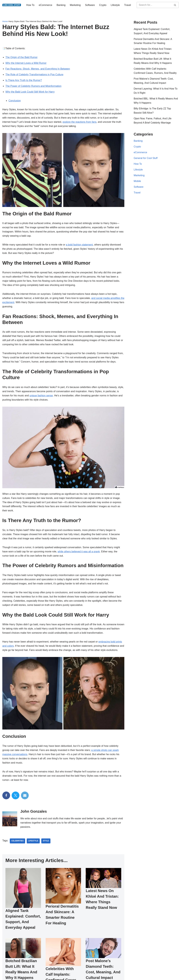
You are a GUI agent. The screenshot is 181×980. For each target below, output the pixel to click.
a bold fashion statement (80, 246)
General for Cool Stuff (146, 160)
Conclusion (15, 102)
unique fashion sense (44, 398)
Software (90, 3)
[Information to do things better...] (12, 5)
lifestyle (33, 845)
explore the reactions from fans (80, 123)
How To (30, 3)
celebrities (17, 845)
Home (5, 22)
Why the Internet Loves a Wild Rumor (26, 64)
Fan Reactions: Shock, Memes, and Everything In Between (38, 70)
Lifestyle (116, 3)
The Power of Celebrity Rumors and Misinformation (34, 87)
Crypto (103, 3)
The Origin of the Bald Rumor (22, 58)
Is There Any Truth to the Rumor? (24, 81)
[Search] (154, 5)
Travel (30, 8)
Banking (61, 3)
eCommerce (46, 3)
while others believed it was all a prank (79, 554)
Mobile (137, 183)
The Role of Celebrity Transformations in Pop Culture (35, 76)
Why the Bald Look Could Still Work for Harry (30, 93)
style (46, 845)
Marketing (75, 3)
